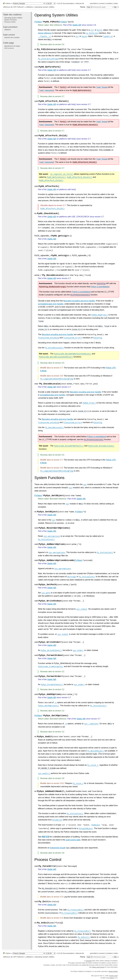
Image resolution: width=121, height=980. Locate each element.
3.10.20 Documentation (65, 3)
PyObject (38, 22)
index (116, 3)
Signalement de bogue (12, 46)
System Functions (11, 20)
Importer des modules (12, 37)
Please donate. (113, 971)
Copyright (89, 961)
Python (8, 3)
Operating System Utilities (45, 7)
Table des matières (12, 15)
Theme (86, 7)
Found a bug (113, 976)
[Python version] (51, 4)
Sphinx (112, 978)
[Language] (29, 4)
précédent (94, 3)
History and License (98, 967)
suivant (102, 3)
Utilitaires (29, 7)
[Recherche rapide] (103, 7)
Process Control (10, 22)
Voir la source (9, 48)
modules (109, 3)
